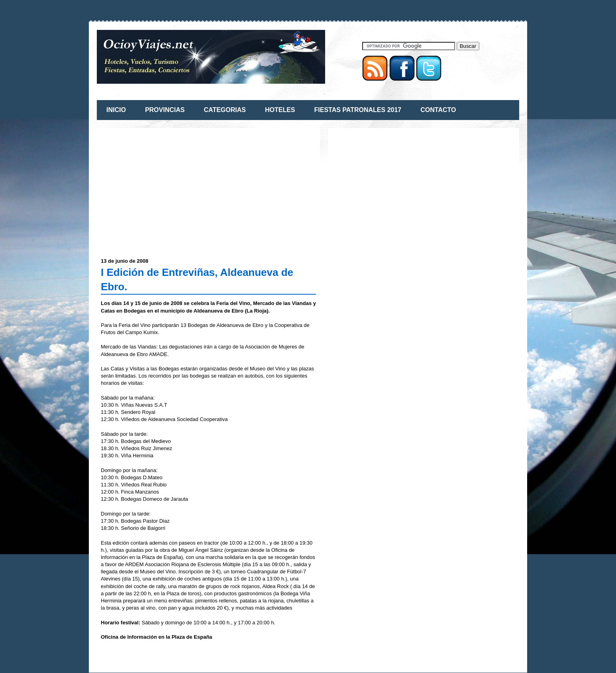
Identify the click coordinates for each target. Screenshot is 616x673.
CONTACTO (438, 110)
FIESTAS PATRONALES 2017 (358, 110)
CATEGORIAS (225, 110)
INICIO (116, 110)
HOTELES (280, 110)
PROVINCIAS (165, 110)
